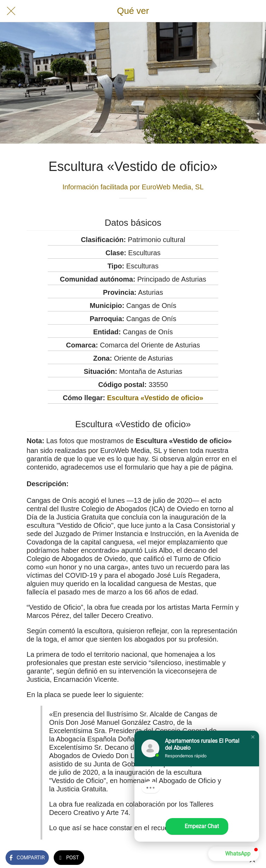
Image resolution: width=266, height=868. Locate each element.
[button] (253, 737)
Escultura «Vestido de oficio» (155, 398)
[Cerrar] (11, 11)
